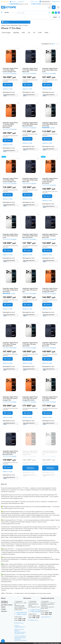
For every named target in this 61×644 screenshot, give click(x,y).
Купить (9, 85)
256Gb (46, 33)
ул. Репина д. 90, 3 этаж (46, 4)
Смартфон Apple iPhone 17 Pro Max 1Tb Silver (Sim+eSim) (30, 344)
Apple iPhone (14, 25)
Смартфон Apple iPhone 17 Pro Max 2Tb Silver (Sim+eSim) (50, 399)
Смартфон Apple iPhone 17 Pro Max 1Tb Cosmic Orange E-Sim (30, 453)
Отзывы (3, 609)
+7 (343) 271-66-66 (35, 610)
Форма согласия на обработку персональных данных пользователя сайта (20, 632)
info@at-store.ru (34, 1)
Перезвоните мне (56, 1)
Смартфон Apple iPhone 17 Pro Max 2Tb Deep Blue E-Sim (50, 344)
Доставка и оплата (7, 605)
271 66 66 (36, 4)
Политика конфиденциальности (20, 626)
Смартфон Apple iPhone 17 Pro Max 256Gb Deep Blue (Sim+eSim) (30, 124)
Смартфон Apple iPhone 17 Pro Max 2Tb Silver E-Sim (50, 453)
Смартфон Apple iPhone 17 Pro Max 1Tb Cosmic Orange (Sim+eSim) (50, 290)
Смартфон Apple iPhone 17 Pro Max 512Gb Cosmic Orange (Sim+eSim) (50, 181)
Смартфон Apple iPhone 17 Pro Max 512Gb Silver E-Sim (10, 236)
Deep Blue (16, 33)
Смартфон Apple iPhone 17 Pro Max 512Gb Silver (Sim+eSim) (10, 290)
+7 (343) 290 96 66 (14, 4)
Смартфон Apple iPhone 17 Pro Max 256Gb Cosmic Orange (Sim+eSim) (10, 125)
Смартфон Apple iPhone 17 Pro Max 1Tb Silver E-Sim (30, 290)
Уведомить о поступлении (30, 468)
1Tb (34, 33)
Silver (23, 33)
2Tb (29, 33)
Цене (53, 44)
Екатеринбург (5, 2)
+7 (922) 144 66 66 (35, 612)
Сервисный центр (46, 2)
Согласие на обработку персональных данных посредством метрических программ (20, 638)
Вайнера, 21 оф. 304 (24, 4)
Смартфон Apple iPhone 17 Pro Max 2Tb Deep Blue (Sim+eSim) (10, 453)
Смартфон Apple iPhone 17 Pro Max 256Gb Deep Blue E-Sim (30, 70)
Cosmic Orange (6, 33)
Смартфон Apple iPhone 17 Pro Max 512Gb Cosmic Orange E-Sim (10, 180)
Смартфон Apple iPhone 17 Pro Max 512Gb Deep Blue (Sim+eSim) (30, 236)
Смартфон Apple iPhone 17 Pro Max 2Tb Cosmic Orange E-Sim (10, 399)
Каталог (8, 25)
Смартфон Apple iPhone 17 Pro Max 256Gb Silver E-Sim (50, 70)
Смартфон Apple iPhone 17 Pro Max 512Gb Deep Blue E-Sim (30, 180)
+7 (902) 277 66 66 (21, 614)
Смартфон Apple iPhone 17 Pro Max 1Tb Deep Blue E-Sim (50, 236)
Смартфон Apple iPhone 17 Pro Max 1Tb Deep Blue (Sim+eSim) (10, 344)
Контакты (4, 611)
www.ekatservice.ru (46, 617)
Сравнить (18, 48)
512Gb (40, 33)
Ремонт (3, 607)
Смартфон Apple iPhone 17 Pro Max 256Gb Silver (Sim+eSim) (50, 124)
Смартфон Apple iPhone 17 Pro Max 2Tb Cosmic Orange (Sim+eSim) (30, 399)
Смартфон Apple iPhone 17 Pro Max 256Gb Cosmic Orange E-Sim (10, 70)
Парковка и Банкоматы (5, 602)
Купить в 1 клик (8, 89)
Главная (3, 25)
